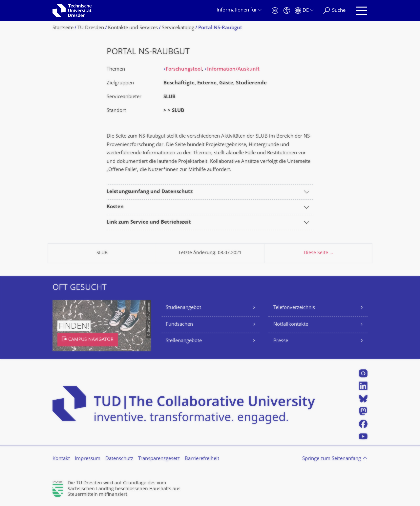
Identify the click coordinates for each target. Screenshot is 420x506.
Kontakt (61, 459)
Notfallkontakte (291, 325)
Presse (281, 341)
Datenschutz (119, 459)
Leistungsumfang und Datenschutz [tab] (150, 192)
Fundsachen (179, 325)
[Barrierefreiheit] (287, 11)
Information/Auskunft (233, 69)
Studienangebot (183, 308)
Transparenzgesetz (159, 459)
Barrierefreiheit (202, 459)
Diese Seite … (318, 253)
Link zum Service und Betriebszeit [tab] (149, 222)
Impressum (88, 459)
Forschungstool (184, 69)
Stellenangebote (184, 341)
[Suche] (334, 11)
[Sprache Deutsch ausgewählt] (304, 11)
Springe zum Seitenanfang (332, 459)
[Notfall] (275, 11)
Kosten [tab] (115, 207)
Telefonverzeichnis (294, 308)
